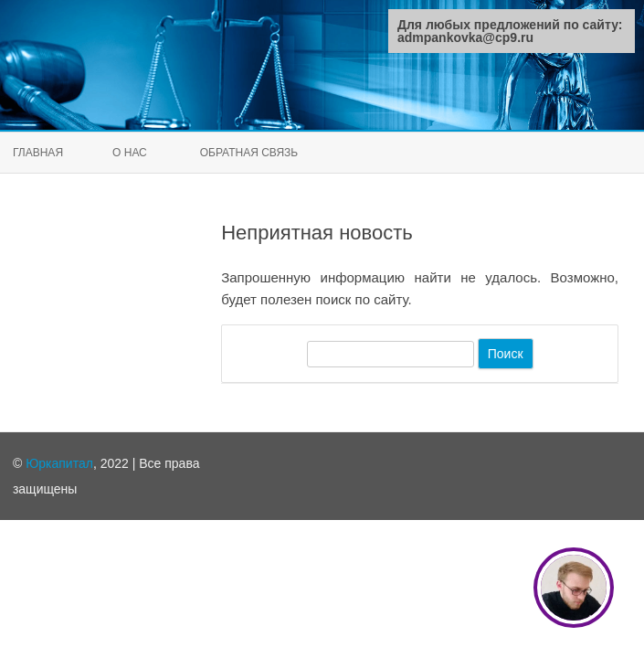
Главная (38, 153)
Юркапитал (59, 463)
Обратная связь (249, 153)
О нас (130, 153)
